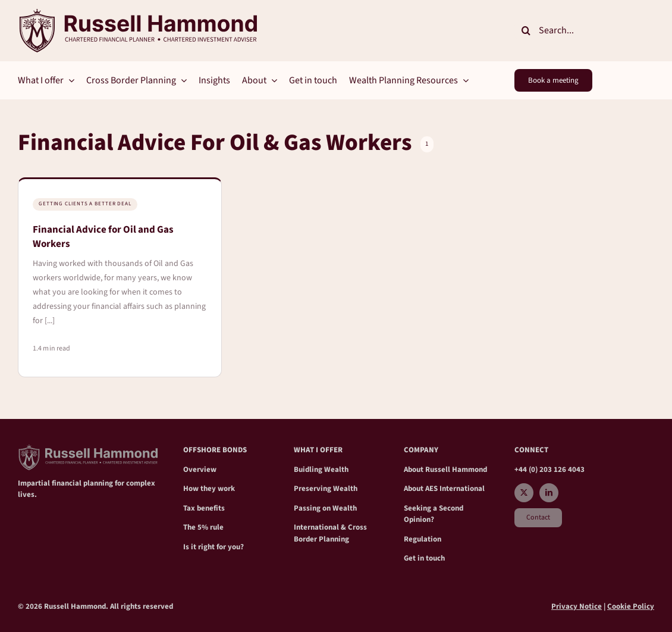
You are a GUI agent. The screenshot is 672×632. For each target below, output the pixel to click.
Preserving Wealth (326, 489)
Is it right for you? (213, 547)
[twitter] (524, 493)
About (414, 470)
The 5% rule (203, 527)
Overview (200, 470)
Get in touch (424, 558)
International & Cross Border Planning (330, 533)
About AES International (444, 489)
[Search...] (584, 30)
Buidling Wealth (321, 470)
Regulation (423, 539)
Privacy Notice (577, 606)
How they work (209, 489)
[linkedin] (549, 493)
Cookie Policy (631, 606)
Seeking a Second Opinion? (434, 514)
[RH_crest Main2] (137, 14)
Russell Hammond (456, 470)
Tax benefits (204, 508)
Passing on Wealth (325, 508)
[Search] (526, 30)
